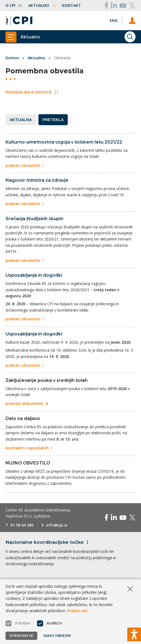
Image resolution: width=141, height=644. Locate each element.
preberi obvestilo (25, 166)
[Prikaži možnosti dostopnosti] (134, 634)
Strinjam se (21, 636)
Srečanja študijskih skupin (34, 219)
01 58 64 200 (22, 525)
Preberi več (77, 611)
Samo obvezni (57, 636)
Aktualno (42, 5)
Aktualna (21, 120)
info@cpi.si (57, 525)
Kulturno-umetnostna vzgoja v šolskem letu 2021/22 (64, 142)
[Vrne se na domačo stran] (19, 21)
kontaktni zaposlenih (29, 448)
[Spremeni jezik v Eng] (114, 20)
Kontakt (71, 5)
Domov (12, 58)
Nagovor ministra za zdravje (37, 180)
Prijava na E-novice (32, 92)
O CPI (13, 5)
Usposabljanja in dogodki (34, 275)
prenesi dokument (27, 404)
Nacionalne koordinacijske (48, 542)
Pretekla (53, 120)
